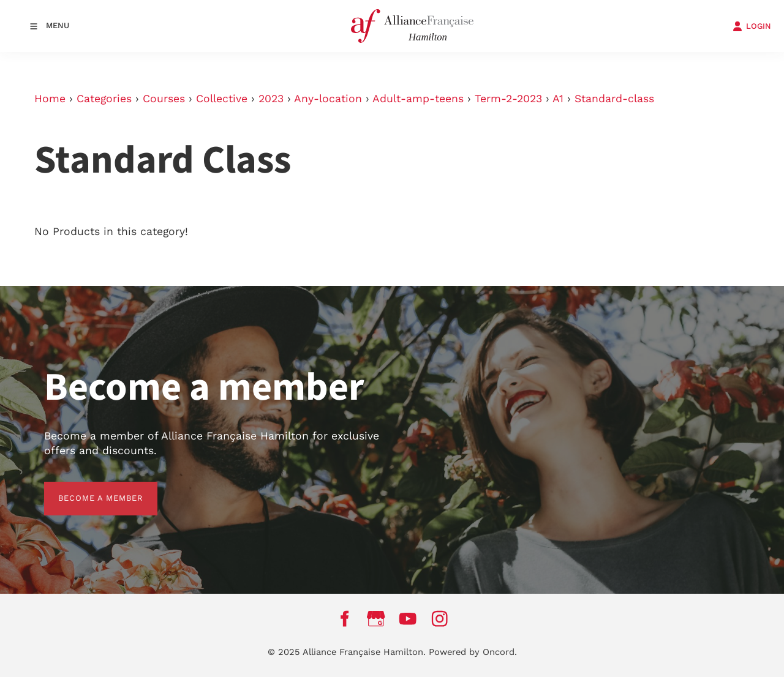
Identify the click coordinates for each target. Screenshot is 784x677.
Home (50, 99)
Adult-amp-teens (418, 99)
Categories (104, 99)
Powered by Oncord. (473, 652)
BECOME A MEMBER (87, 489)
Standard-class (614, 99)
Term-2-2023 (508, 99)
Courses (164, 99)
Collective (222, 99)
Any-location (328, 99)
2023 (271, 99)
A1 (558, 99)
